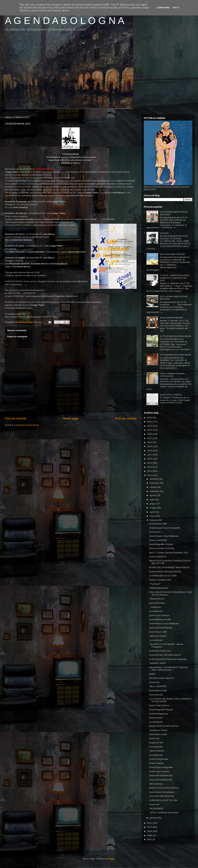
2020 (150, 442)
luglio (152, 500)
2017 (150, 455)
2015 (150, 463)
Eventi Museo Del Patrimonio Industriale (168, 659)
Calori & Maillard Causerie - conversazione (173, 375)
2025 (150, 422)
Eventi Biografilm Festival (161, 544)
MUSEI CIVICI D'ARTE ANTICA (164, 726)
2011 (150, 823)
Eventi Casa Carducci (159, 615)
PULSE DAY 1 (156, 532)
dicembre (154, 479)
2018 (150, 451)
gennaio (154, 818)
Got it (176, 8)
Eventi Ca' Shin (156, 743)
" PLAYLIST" (155, 584)
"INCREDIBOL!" (157, 809)
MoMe (152, 674)
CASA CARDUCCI (158, 557)
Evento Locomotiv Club (160, 580)
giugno (153, 504)
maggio (153, 508)
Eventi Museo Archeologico (162, 792)
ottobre (153, 487)
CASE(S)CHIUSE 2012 (160, 651)
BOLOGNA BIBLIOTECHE (172, 254)
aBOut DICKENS (157, 603)
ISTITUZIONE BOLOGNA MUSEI (175, 336)
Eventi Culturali (156, 763)
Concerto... (165, 233)
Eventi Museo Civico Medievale (164, 536)
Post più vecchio (126, 418)
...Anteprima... (156, 607)
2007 (150, 839)
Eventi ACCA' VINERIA (171, 395)
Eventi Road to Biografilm (161, 767)
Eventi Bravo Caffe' (158, 524)
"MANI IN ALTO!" (157, 599)
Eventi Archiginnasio (159, 714)
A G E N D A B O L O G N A (65, 21)
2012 (150, 475)
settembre (155, 491)
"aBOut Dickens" (157, 751)
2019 (150, 446)
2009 (150, 831)
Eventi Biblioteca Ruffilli (160, 619)
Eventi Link (154, 682)
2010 (150, 827)
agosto (153, 495)
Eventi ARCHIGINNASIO (171, 318)
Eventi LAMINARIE (158, 540)
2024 (150, 426)
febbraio (154, 520)
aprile (153, 512)
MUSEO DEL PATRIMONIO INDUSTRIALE (169, 567)
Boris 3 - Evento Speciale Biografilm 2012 (169, 553)
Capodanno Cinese (158, 730)
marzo (153, 516)
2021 (150, 438)
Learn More (163, 8)
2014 (150, 467)
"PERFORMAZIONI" (159, 588)
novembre (155, 483)
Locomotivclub (156, 611)
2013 (150, 471)
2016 (150, 459)
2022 (150, 434)
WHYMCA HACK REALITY (162, 678)
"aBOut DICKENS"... (159, 636)
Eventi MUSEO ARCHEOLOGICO (165, 572)
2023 (150, 430)
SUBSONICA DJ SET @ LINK (163, 800)
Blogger (111, 859)
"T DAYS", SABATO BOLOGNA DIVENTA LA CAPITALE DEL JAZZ (175, 278)
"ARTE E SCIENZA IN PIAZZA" (164, 813)
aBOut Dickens (156, 784)
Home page (71, 418)
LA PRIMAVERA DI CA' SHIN (163, 576)
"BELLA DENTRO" (158, 686)
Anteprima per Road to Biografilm (165, 528)
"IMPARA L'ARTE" (158, 663)
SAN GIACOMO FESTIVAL (162, 548)
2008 (150, 835)
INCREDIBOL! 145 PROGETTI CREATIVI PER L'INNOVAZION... (169, 669)
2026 (150, 418)
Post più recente (16, 418)
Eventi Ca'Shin (156, 718)
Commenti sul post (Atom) (26, 425)
